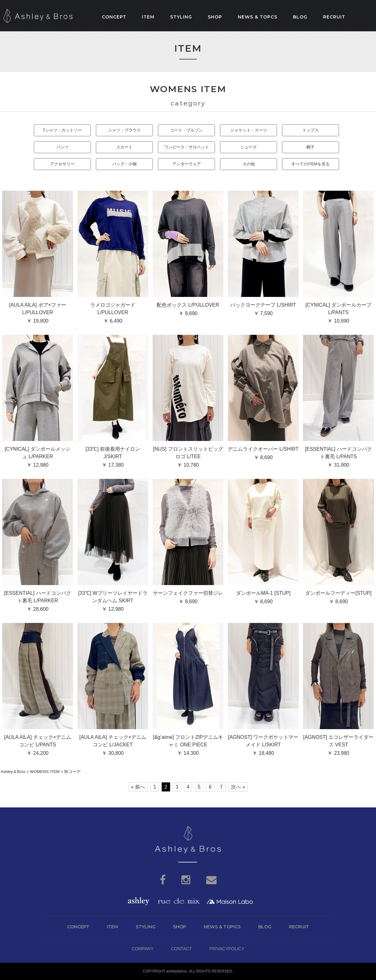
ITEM (112, 927)
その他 (249, 164)
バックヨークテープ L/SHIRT (263, 305)
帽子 (311, 147)
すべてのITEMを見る (311, 164)
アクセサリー (62, 164)
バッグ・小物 (124, 164)
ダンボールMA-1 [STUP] (263, 593)
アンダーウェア (187, 164)
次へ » (238, 787)
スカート (124, 147)
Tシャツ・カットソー (63, 130)
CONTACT (181, 949)
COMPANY (143, 949)
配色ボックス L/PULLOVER (188, 305)
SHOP (180, 927)
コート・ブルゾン (186, 130)
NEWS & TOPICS (222, 927)
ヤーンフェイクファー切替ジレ (188, 593)
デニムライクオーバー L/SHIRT (263, 449)
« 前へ (138, 787)
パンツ (63, 147)
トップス (311, 130)
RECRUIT (299, 927)
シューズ (248, 147)
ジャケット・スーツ (249, 130)
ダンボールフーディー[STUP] (338, 593)
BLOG (265, 927)
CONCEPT (78, 927)
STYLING (146, 927)
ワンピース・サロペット (187, 147)
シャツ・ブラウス (124, 130)
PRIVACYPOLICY (227, 949)
